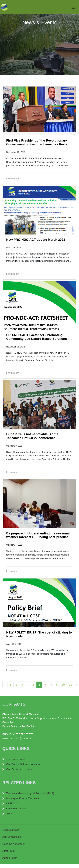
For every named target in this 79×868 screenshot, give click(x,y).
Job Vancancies (12, 837)
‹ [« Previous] (5, 685)
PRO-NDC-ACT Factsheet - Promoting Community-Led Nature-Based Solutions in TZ (38, 337)
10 (63, 685)
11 (70, 685)
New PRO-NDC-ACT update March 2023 (36, 240)
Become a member (14, 844)
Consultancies (11, 830)
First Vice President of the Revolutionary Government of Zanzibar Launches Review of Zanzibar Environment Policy (38, 142)
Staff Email (9, 851)
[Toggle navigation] (73, 7)
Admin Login (10, 858)
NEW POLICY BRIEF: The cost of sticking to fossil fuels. (39, 634)
